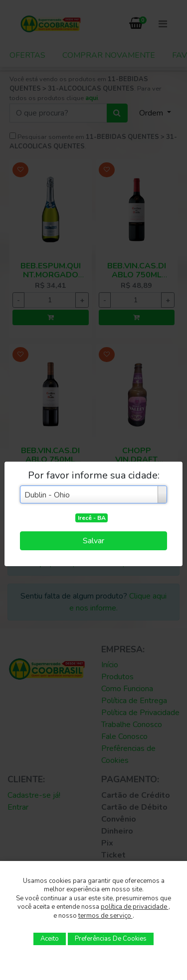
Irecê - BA (92, 518)
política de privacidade (135, 907)
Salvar (93, 541)
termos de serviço (105, 916)
